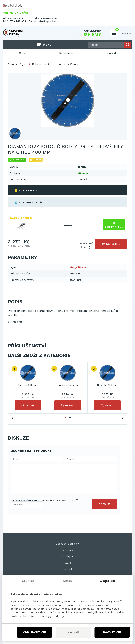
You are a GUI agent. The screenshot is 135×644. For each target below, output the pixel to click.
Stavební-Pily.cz (17, 64)
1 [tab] (65, 418)
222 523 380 (15, 18)
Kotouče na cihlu (42, 64)
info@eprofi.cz (47, 21)
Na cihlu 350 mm (68, 385)
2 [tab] (70, 418)
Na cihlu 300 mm (28, 385)
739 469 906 (49, 18)
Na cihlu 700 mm (107, 385)
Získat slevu (114, 224)
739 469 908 (18, 21)
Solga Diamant (79, 267)
